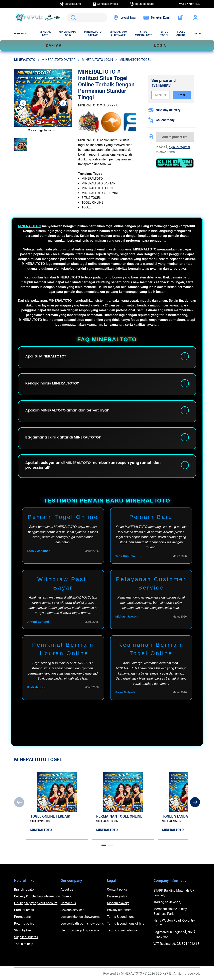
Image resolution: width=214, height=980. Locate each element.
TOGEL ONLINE (181, 33)
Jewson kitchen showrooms (80, 917)
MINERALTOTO (23, 34)
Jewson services (72, 910)
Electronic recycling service (80, 930)
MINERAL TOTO (45, 33)
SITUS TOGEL (164, 33)
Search (73, 18)
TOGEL (197, 34)
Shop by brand (24, 930)
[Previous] (19, 802)
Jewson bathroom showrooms (82, 923)
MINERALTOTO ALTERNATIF (118, 33)
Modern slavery (118, 903)
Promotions (22, 917)
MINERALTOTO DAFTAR (93, 33)
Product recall (24, 910)
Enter (182, 95)
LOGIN (160, 45)
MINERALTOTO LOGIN (67, 33)
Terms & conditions (121, 917)
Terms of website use (122, 930)
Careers (66, 896)
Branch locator (25, 889)
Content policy (117, 889)
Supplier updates (26, 937)
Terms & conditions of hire (126, 923)
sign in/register (180, 147)
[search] (87, 18)
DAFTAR (54, 45)
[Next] (195, 802)
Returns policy (24, 923)
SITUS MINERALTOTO (144, 33)
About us (67, 889)
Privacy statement (120, 910)
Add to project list (175, 137)
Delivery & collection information (37, 896)
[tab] (104, 845)
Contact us (68, 903)
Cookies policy (117, 896)
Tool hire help (24, 944)
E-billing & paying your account (36, 903)
